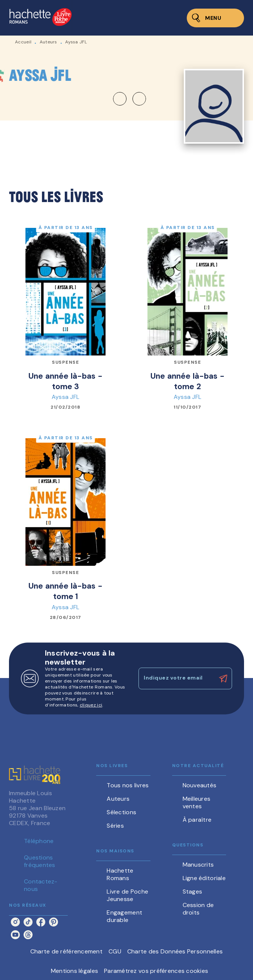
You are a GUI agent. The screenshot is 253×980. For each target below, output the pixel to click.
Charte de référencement (66, 951)
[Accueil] (40, 18)
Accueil (23, 42)
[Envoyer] (223, 679)
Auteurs (48, 42)
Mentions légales (74, 971)
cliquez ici (91, 705)
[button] (129, 99)
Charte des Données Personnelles (175, 951)
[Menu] (215, 18)
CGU (115, 951)
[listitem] (15, 922)
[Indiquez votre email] (176, 678)
